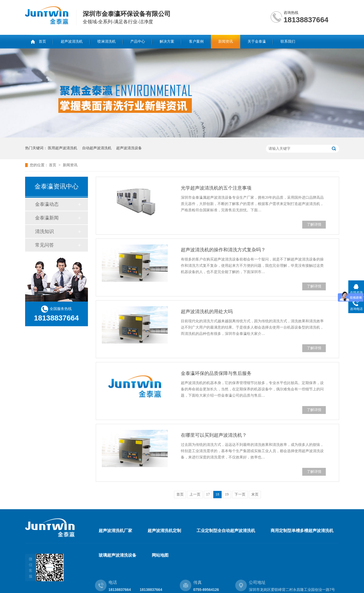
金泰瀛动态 (47, 204)
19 (227, 494)
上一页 (195, 494)
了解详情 (314, 225)
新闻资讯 (226, 41)
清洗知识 (44, 231)
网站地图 (160, 555)
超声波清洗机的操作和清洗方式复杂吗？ (223, 250)
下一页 (240, 494)
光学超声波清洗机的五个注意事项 (216, 188)
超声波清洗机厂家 (115, 531)
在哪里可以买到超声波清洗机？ (214, 435)
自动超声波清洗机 (97, 148)
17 (208, 494)
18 (217, 494)
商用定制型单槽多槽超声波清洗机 (302, 531)
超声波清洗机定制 (164, 531)
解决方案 (167, 41)
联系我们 (288, 41)
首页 (42, 41)
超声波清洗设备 (129, 148)
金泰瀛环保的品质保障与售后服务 (216, 373)
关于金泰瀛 (257, 41)
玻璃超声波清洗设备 (117, 555)
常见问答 (44, 245)
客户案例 (196, 41)
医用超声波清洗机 (63, 148)
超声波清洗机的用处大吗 (207, 312)
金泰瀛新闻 (47, 218)
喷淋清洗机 (107, 41)
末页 (255, 494)
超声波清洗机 (72, 41)
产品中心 (138, 41)
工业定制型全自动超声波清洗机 (226, 531)
